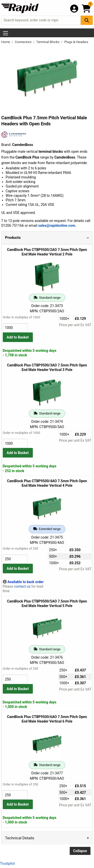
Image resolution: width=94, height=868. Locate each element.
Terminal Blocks (48, 42)
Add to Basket (18, 337)
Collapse (80, 851)
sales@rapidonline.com (57, 225)
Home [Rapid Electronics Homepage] (6, 42)
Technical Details (20, 838)
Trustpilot (7, 863)
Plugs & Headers (76, 42)
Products (13, 238)
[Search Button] (87, 20)
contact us (22, 586)
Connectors (24, 42)
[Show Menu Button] (6, 33)
